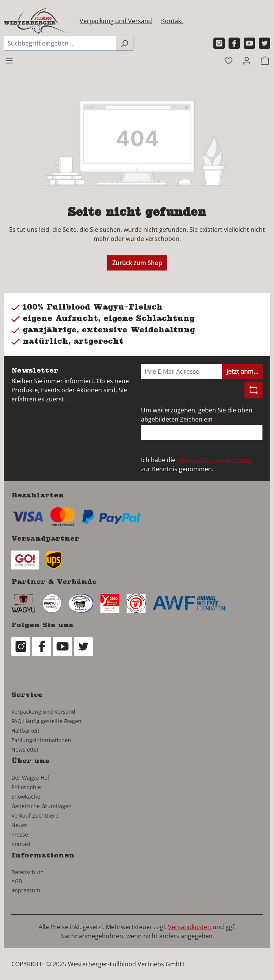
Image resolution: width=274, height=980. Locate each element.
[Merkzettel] (229, 60)
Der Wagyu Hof (30, 778)
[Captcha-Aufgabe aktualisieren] (254, 390)
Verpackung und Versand (116, 21)
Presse (20, 834)
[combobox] (60, 43)
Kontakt (172, 21)
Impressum (26, 890)
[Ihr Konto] (247, 60)
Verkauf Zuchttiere (35, 816)
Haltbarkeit (25, 731)
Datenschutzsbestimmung (215, 460)
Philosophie (26, 787)
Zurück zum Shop (137, 263)
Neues (20, 825)
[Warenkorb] (265, 60)
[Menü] (9, 60)
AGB (17, 881)
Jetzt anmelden (245, 371)
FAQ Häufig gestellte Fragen (46, 721)
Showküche (26, 797)
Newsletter (25, 750)
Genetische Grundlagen (41, 806)
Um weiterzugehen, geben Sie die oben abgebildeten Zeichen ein (197, 415)
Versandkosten (189, 927)
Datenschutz (27, 872)
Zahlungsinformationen (41, 740)
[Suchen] (124, 43)
